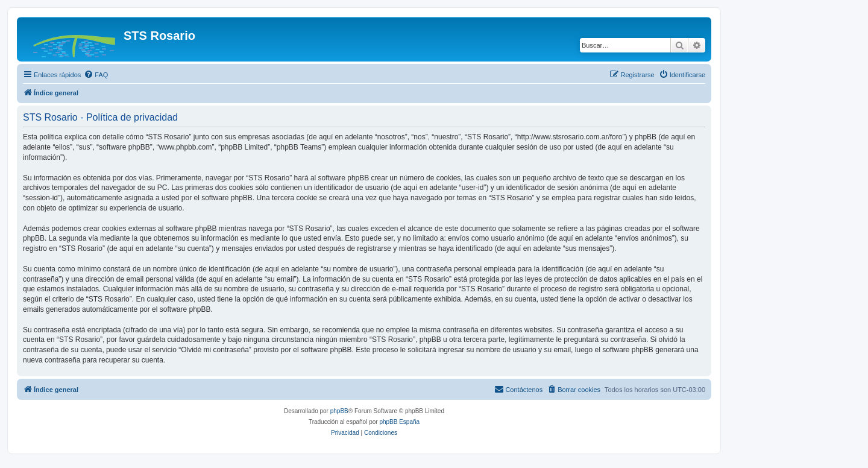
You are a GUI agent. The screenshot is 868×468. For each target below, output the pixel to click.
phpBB (339, 411)
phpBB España (399, 422)
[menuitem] (96, 75)
